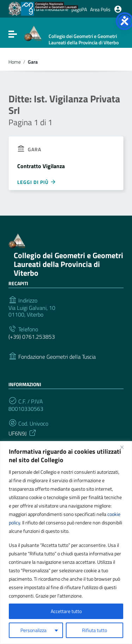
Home (15, 62)
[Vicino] (125, 447)
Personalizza (33, 630)
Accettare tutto (66, 611)
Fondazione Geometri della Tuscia (57, 357)
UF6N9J (23, 433)
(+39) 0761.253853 (32, 337)
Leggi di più (37, 182)
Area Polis (100, 9)
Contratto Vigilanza (41, 166)
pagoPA (79, 9)
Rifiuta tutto (95, 630)
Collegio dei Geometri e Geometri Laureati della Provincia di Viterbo (68, 264)
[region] (66, 543)
